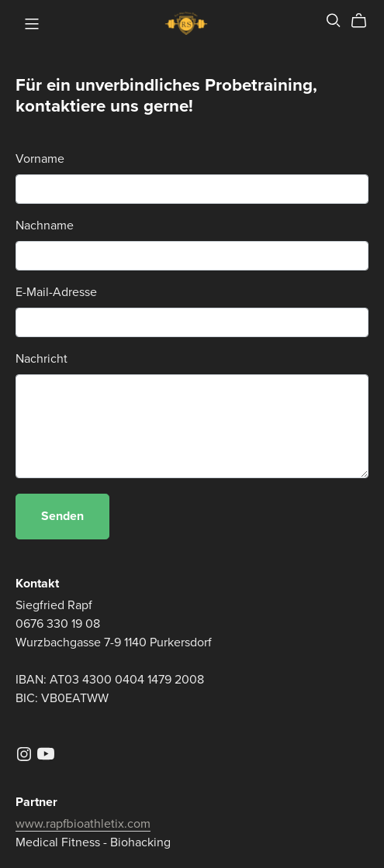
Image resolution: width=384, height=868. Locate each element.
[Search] (334, 21)
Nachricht (42, 359)
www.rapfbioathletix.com (83, 824)
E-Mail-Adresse (56, 292)
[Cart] (365, 21)
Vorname (40, 159)
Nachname (45, 226)
